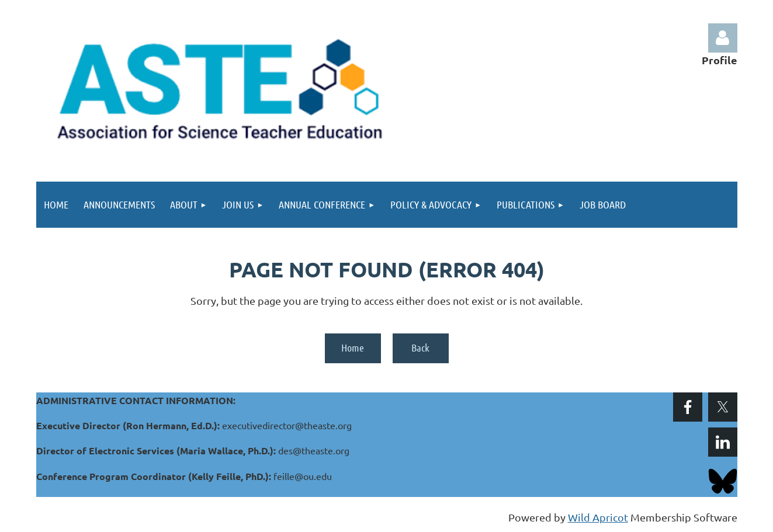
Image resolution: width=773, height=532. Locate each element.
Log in (723, 38)
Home (353, 347)
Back (420, 347)
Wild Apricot (598, 517)
